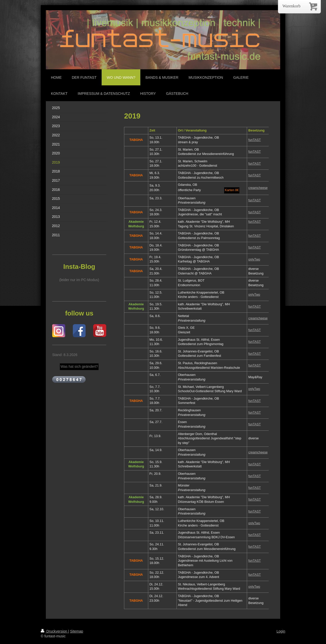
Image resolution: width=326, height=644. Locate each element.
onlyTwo (254, 259)
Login (281, 631)
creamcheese (258, 188)
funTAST (255, 140)
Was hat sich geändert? (79, 366)
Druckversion (54, 631)
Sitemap (77, 631)
